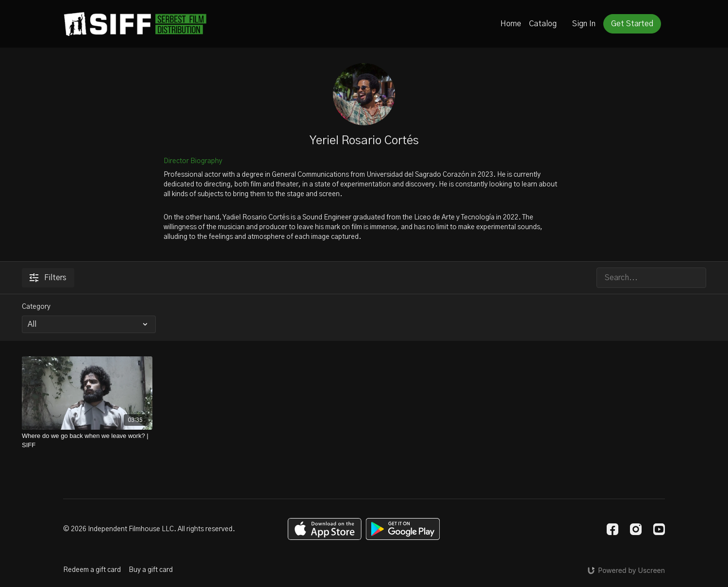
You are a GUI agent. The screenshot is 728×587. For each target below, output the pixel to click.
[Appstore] (324, 529)
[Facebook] (612, 529)
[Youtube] (659, 529)
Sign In (584, 24)
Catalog (543, 24)
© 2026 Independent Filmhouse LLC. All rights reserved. (149, 529)
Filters (48, 278)
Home (511, 24)
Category (36, 307)
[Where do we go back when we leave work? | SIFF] (87, 441)
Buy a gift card (151, 570)
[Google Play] (403, 529)
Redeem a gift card (92, 570)
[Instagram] (636, 529)
